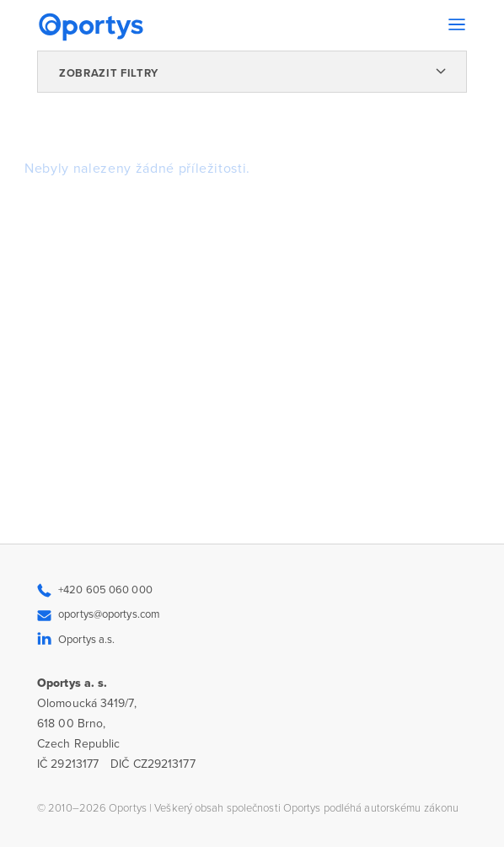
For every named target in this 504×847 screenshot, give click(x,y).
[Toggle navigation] (457, 24)
